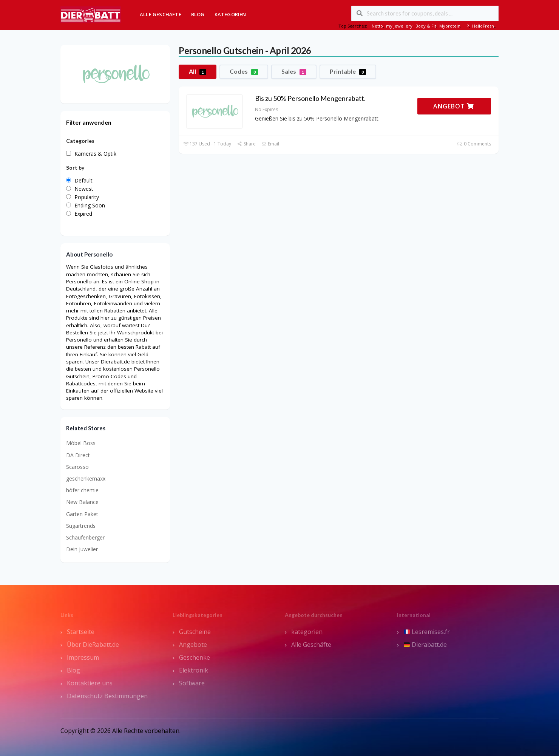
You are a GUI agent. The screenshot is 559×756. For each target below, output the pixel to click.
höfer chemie (82, 490)
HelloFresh (483, 26)
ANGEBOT (454, 106)
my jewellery (399, 26)
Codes (244, 71)
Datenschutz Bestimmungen (107, 696)
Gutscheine (195, 632)
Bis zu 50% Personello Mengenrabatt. (310, 98)
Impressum (83, 657)
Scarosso (77, 467)
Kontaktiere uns (90, 683)
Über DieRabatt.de (93, 645)
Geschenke (195, 657)
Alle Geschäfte (161, 14)
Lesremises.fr (427, 632)
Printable (348, 71)
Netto (377, 26)
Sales (294, 71)
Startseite (81, 632)
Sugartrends (81, 526)
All (198, 71)
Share (246, 144)
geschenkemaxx (86, 478)
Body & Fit (426, 26)
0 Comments (474, 144)
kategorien (307, 632)
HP (466, 26)
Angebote (193, 645)
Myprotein (450, 26)
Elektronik (194, 670)
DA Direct (78, 455)
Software (192, 683)
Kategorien (230, 14)
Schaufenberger (85, 537)
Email (270, 144)
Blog (198, 14)
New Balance (82, 502)
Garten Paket (82, 514)
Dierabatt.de (425, 645)
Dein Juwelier (82, 549)
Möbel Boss (81, 443)
